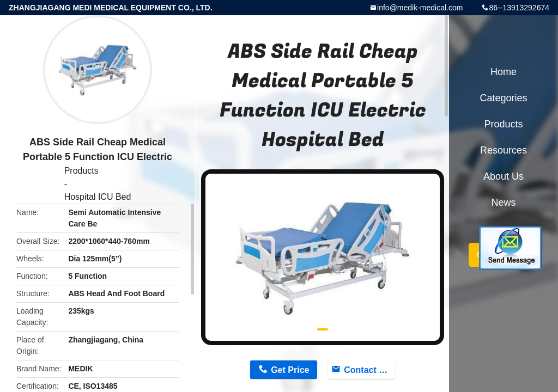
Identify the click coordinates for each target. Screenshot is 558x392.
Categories (503, 98)
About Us (504, 176)
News (503, 203)
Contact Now (369, 370)
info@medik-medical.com (420, 8)
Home (504, 72)
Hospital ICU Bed (98, 197)
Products (81, 171)
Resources (504, 150)
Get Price (290, 370)
